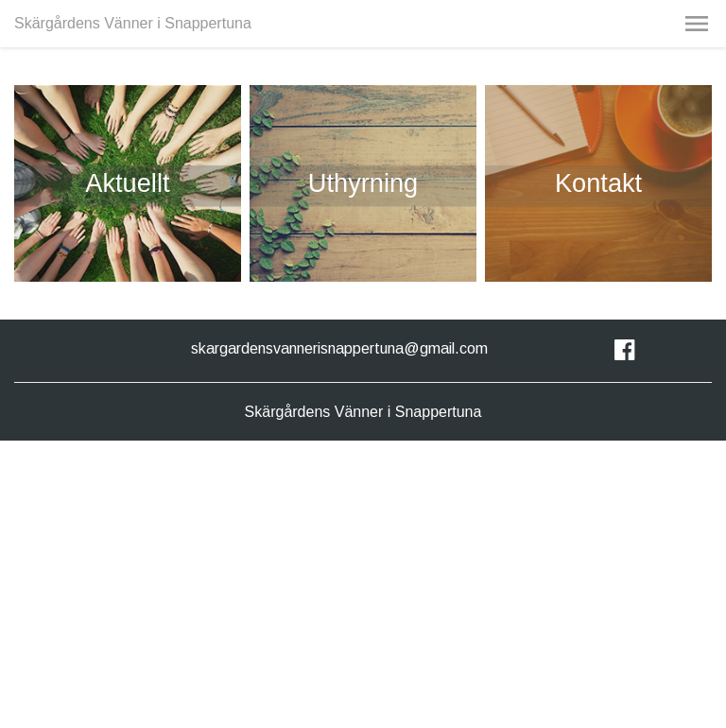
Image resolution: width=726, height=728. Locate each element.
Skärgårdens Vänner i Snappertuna (133, 23)
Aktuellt (127, 183)
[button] (697, 24)
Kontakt (598, 183)
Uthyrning (363, 183)
